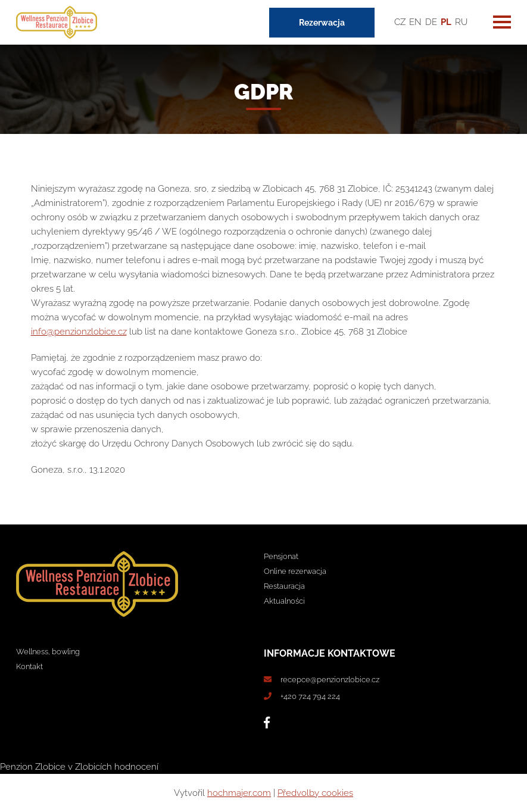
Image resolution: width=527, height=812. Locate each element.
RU (461, 22)
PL (446, 22)
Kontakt (29, 666)
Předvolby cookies (315, 793)
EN (415, 22)
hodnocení (136, 767)
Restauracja (284, 586)
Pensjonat (281, 556)
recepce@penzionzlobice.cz (330, 680)
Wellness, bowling (48, 652)
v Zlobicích (90, 767)
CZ (400, 22)
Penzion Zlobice (33, 767)
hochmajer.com (239, 793)
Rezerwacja (322, 23)
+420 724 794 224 (310, 696)
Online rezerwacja (295, 571)
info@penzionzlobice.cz (79, 332)
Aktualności (284, 601)
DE (431, 22)
